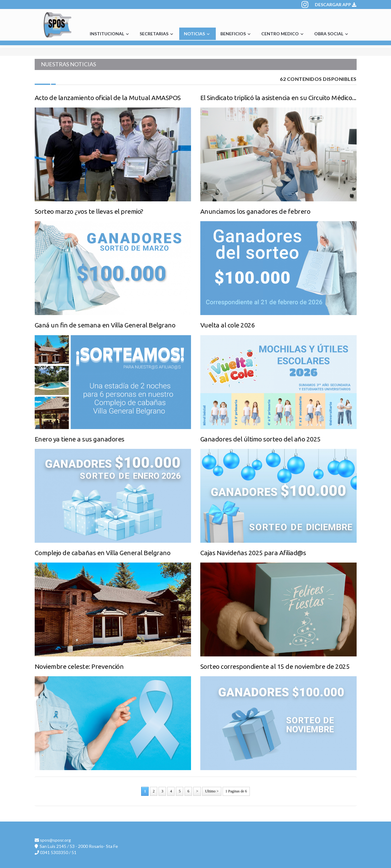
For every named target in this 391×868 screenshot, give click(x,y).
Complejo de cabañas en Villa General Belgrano (103, 553)
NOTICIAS (198, 34)
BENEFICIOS (236, 34)
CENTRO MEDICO (283, 34)
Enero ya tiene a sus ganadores (80, 439)
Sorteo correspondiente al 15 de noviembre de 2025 (275, 666)
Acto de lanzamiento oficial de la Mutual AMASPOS (108, 98)
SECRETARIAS (157, 34)
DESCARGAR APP (336, 4)
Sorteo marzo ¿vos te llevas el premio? (89, 211)
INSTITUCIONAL (110, 34)
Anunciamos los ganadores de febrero (255, 211)
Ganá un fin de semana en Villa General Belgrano (105, 325)
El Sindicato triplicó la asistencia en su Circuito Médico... (278, 98)
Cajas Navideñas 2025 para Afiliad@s (253, 553)
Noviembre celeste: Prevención (79, 666)
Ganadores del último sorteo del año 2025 (261, 439)
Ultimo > (212, 791)
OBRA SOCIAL (332, 34)
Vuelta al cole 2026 (228, 325)
